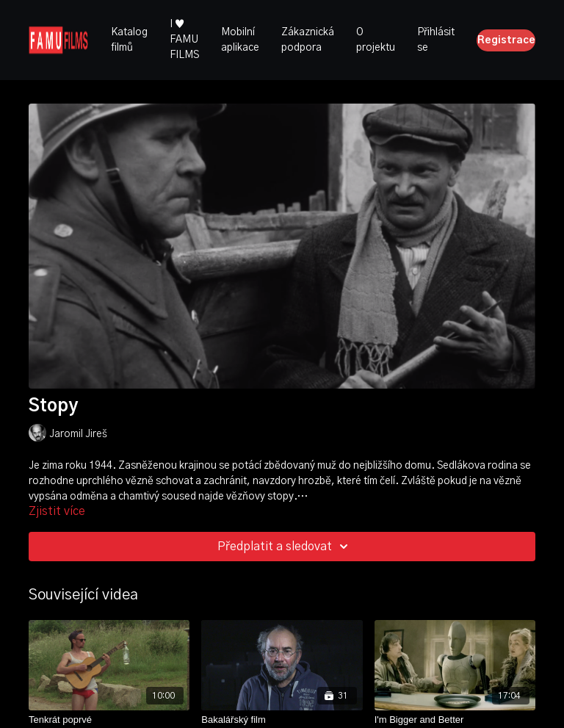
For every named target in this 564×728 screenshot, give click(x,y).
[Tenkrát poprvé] (109, 720)
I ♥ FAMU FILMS (184, 40)
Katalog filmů (129, 40)
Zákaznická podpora (308, 40)
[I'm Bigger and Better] (455, 720)
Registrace (506, 40)
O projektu (376, 40)
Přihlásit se (436, 40)
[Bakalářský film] (282, 720)
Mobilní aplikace (240, 40)
